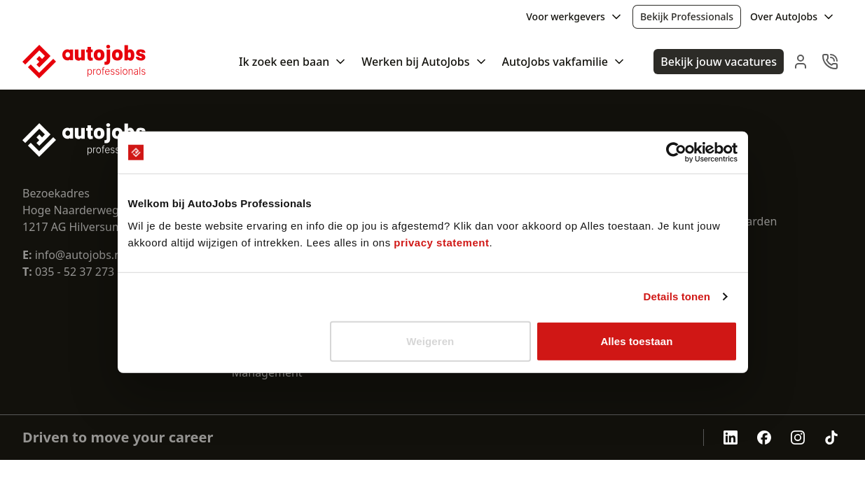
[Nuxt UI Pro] (84, 62)
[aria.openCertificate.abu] (644, 437)
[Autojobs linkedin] (731, 437)
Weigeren (430, 341)
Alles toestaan (636, 341)
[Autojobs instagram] (798, 437)
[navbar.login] (801, 62)
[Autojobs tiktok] (831, 437)
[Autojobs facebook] (764, 437)
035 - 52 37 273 (75, 272)
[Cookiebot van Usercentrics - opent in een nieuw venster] (676, 153)
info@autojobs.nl (73, 255)
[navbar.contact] (830, 62)
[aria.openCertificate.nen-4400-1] (664, 437)
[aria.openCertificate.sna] (684, 437)
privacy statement (441, 242)
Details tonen (677, 296)
